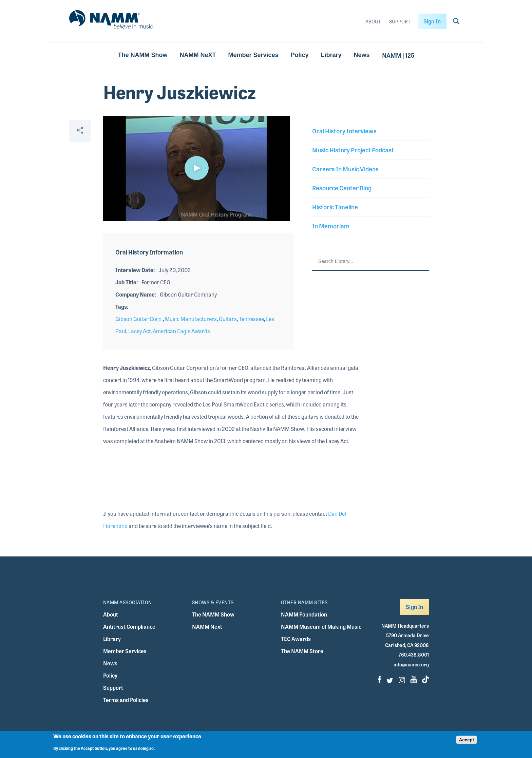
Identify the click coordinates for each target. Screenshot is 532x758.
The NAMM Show (142, 55)
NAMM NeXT (198, 55)
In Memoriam (331, 226)
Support (400, 21)
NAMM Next (207, 627)
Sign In (432, 21)
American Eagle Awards (181, 331)
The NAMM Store (302, 651)
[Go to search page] (456, 22)
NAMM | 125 (398, 55)
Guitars (228, 319)
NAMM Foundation (304, 614)
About (373, 21)
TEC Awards (296, 639)
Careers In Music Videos (345, 169)
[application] (197, 169)
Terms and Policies (126, 700)
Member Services (253, 55)
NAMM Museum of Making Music (321, 627)
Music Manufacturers (191, 319)
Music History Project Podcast (353, 150)
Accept (467, 740)
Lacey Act (139, 331)
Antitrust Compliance (129, 627)
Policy (300, 55)
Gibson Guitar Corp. (139, 319)
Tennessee (251, 319)
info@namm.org (411, 664)
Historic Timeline (335, 207)
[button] (196, 168)
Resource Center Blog (342, 188)
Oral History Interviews (344, 131)
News (362, 55)
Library (331, 55)
